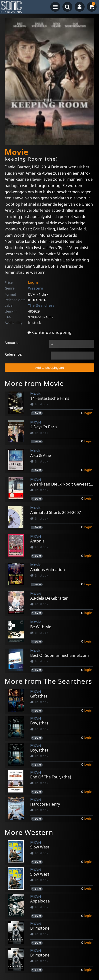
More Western (29, 832)
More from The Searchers (48, 681)
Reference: (13, 354)
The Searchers (41, 305)
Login (33, 282)
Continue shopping (49, 332)
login (88, 413)
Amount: (12, 342)
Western (36, 288)
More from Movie (34, 383)
